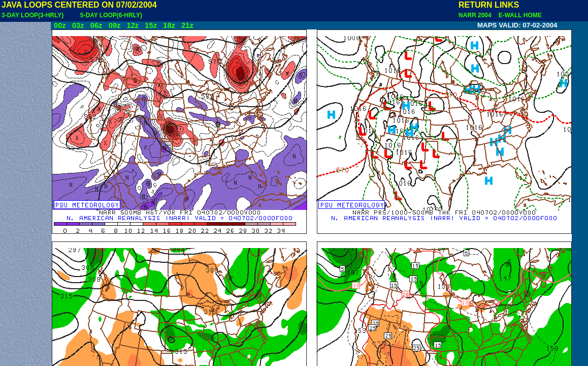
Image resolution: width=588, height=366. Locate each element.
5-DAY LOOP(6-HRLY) (111, 15)
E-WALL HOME (518, 15)
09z (115, 25)
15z (151, 25)
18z (169, 25)
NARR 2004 (476, 15)
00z (60, 25)
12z (133, 25)
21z (187, 25)
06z (96, 25)
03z (78, 25)
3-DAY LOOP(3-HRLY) (32, 15)
